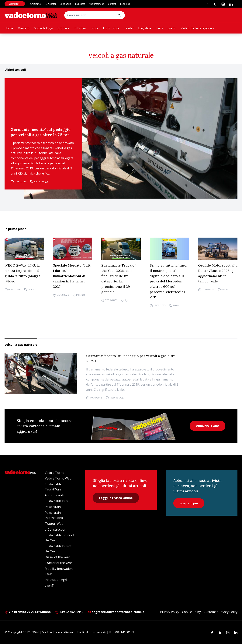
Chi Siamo (36, 4)
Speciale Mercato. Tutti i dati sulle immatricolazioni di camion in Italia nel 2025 (72, 276)
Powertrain (53, 507)
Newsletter (50, 4)
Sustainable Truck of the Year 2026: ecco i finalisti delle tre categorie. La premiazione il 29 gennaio (118, 279)
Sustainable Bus (56, 501)
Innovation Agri (56, 580)
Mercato (24, 28)
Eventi (172, 28)
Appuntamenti (97, 4)
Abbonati (15, 4)
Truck (94, 28)
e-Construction (55, 529)
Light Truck (111, 28)
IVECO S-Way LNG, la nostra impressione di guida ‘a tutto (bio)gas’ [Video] (23, 273)
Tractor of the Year (58, 563)
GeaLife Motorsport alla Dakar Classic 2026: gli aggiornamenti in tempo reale (218, 273)
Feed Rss (125, 4)
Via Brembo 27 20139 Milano (28, 612)
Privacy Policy (170, 612)
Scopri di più (189, 503)
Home (9, 28)
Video (31, 290)
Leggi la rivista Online (116, 498)
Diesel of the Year (57, 557)
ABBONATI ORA (208, 426)
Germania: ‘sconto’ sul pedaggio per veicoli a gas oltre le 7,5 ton (41, 132)
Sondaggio (66, 4)
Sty (126, 300)
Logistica (145, 28)
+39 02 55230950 (69, 612)
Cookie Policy (191, 612)
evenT (49, 586)
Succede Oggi (43, 28)
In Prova (80, 28)
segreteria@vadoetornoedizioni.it (116, 612)
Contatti (112, 4)
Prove (176, 305)
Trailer (129, 28)
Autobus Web (54, 495)
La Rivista (80, 4)
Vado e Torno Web (58, 478)
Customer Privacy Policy (221, 612)
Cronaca (63, 28)
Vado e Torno (55, 473)
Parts (159, 28)
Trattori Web (54, 524)
